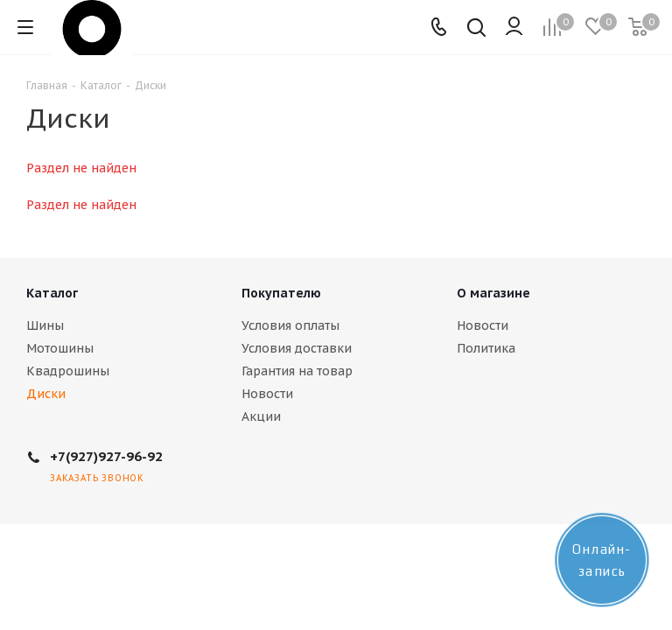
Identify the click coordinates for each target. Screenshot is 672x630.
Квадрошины (68, 371)
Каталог (52, 293)
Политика (486, 348)
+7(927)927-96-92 (106, 456)
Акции (261, 416)
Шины (45, 325)
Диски (46, 394)
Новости (267, 394)
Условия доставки (297, 348)
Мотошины (60, 348)
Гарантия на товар (297, 371)
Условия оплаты (290, 325)
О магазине (493, 293)
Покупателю (281, 293)
